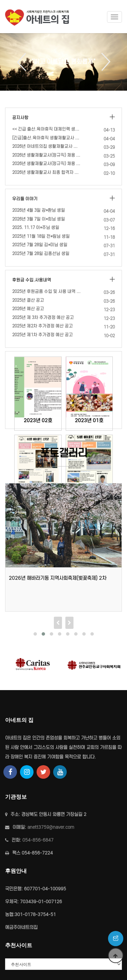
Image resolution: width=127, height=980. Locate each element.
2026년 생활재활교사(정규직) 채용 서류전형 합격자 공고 (47, 155)
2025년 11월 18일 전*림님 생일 (41, 236)
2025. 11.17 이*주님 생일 (36, 227)
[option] (63, 62)
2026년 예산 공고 (28, 309)
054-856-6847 (38, 840)
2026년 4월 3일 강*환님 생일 (39, 210)
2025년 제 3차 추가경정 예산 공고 (43, 317)
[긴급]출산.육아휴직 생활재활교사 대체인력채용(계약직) (47, 138)
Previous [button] (24, 62)
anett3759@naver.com (51, 827)
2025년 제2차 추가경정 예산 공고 (43, 326)
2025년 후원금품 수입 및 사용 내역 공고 (47, 291)
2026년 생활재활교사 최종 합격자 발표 (47, 172)
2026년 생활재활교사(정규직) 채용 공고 (47, 164)
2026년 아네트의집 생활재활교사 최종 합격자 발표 (47, 146)
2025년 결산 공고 (28, 300)
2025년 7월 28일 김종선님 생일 (41, 254)
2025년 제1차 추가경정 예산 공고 (43, 335)
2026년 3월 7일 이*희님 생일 (39, 219)
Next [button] (103, 62)
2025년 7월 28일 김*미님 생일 (40, 245)
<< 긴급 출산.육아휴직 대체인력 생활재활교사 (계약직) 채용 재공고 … (47, 129)
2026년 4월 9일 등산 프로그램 (34, 578)
